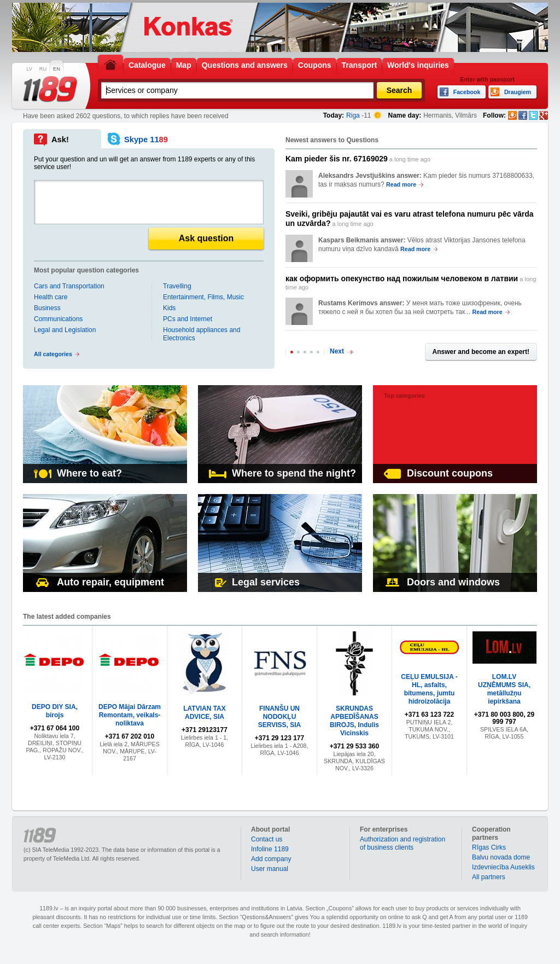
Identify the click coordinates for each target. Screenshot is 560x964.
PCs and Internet (188, 319)
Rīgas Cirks (489, 847)
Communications (58, 319)
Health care (51, 297)
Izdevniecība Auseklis (503, 867)
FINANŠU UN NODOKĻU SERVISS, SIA (279, 717)
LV (29, 69)
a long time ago (358, 159)
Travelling (177, 286)
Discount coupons (438, 473)
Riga (353, 115)
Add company (271, 859)
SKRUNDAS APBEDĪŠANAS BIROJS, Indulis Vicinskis (354, 721)
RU (43, 69)
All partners (489, 877)
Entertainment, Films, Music (203, 297)
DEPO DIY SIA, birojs (55, 711)
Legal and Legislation (65, 330)
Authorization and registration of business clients (402, 843)
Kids (169, 308)
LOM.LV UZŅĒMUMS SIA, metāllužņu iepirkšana (504, 689)
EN (57, 69)
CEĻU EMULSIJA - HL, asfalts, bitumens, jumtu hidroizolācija (429, 689)
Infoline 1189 (270, 849)
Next (337, 351)
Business (47, 308)
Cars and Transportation (69, 286)
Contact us (267, 839)
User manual (270, 869)
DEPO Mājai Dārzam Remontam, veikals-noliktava (130, 715)
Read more (401, 184)
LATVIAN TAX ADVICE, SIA (205, 713)
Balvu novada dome (501, 857)
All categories (53, 354)
